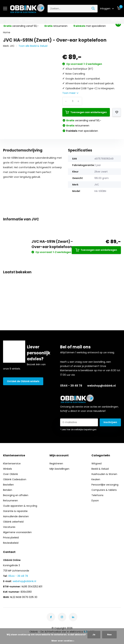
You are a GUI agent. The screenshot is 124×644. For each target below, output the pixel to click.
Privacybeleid (11, 538)
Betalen (8, 490)
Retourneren (10, 501)
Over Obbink (10, 474)
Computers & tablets (104, 490)
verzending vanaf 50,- (84, 120)
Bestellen (8, 485)
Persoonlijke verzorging (105, 485)
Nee (109, 635)
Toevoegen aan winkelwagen (86, 112)
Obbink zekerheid (13, 522)
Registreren (56, 464)
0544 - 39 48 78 (71, 386)
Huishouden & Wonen (104, 474)
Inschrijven (110, 422)
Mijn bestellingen (59, 469)
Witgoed (96, 464)
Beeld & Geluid (100, 469)
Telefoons (97, 495)
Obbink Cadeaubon (15, 479)
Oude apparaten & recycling (20, 506)
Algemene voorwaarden (17, 532)
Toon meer (70, 93)
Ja (94, 635)
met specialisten (82, 131)
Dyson (95, 501)
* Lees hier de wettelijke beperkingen (78, 429)
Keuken (96, 479)
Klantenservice (12, 464)
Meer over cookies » (63, 641)
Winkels (7, 469)
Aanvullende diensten (16, 516)
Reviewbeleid (11, 543)
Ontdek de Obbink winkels (23, 381)
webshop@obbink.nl (101, 386)
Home (7, 32)
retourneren (78, 126)
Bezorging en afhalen (16, 495)
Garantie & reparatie (15, 511)
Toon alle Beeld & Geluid (33, 46)
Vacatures (9, 527)
